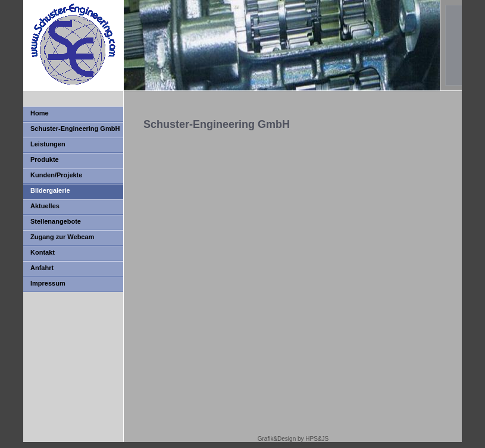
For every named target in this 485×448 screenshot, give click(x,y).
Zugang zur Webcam (62, 237)
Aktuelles (45, 206)
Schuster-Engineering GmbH (75, 129)
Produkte (45, 159)
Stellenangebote (56, 221)
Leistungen (48, 144)
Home (40, 113)
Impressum (48, 283)
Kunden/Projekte (56, 175)
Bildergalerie (50, 190)
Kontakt (43, 252)
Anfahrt (42, 268)
